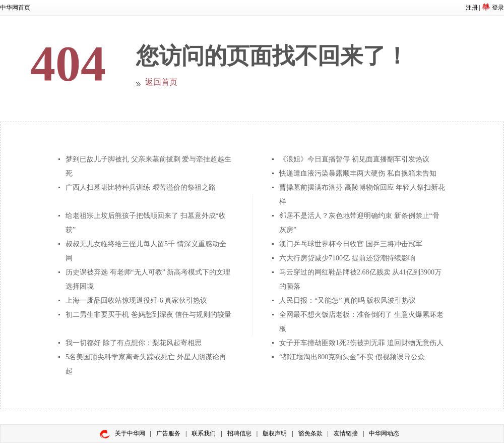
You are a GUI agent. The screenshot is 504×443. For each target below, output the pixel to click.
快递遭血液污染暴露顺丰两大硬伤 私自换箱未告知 (358, 173)
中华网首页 (15, 8)
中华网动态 (384, 433)
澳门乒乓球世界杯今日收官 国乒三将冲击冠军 (351, 244)
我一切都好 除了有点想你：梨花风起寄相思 (134, 343)
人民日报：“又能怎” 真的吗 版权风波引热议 (348, 300)
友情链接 (346, 433)
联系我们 (204, 433)
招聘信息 (239, 433)
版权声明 (275, 433)
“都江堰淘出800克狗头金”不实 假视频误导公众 (352, 357)
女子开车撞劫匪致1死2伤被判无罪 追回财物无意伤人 (361, 343)
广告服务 (168, 433)
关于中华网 (130, 433)
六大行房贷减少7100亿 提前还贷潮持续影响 (347, 258)
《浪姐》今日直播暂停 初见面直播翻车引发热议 (354, 159)
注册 (472, 8)
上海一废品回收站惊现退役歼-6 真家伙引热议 (136, 300)
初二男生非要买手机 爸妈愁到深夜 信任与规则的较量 (148, 315)
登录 (498, 8)
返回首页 (161, 82)
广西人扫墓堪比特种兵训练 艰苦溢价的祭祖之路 (141, 187)
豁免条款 (310, 433)
